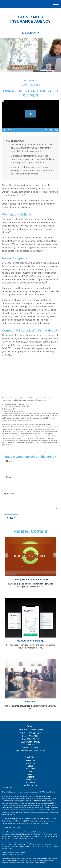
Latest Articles (30, 780)
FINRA (55, 858)
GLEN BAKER (30, 17)
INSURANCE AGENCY (31, 21)
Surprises (30, 702)
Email (9, 477)
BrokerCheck (50, 792)
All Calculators (30, 785)
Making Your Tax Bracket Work (31, 580)
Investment (31, 763)
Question (9, 494)
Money (31, 774)
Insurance (30, 769)
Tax (31, 771)
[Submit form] (11, 518)
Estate (31, 766)
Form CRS (10, 788)
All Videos (31, 782)
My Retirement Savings (31, 641)
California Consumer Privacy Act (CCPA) (16, 821)
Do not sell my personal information (36, 823)
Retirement (31, 760)
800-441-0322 (31, 33)
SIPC (4, 860)
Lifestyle (30, 777)
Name (9, 461)
